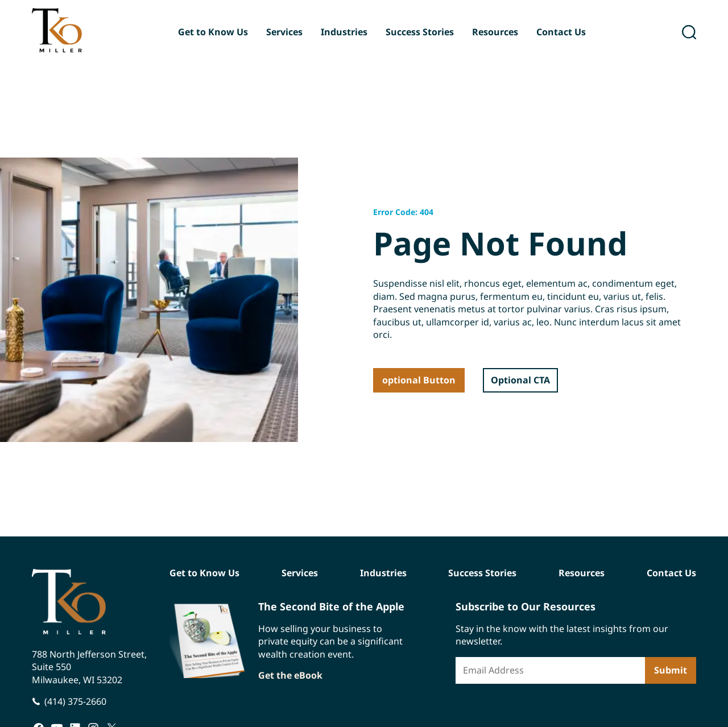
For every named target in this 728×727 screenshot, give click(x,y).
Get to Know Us (213, 32)
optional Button (419, 380)
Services (284, 32)
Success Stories (420, 32)
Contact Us (561, 32)
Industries (344, 32)
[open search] (689, 32)
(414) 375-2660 (75, 701)
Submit (671, 670)
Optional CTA (520, 380)
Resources (495, 32)
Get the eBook (290, 676)
